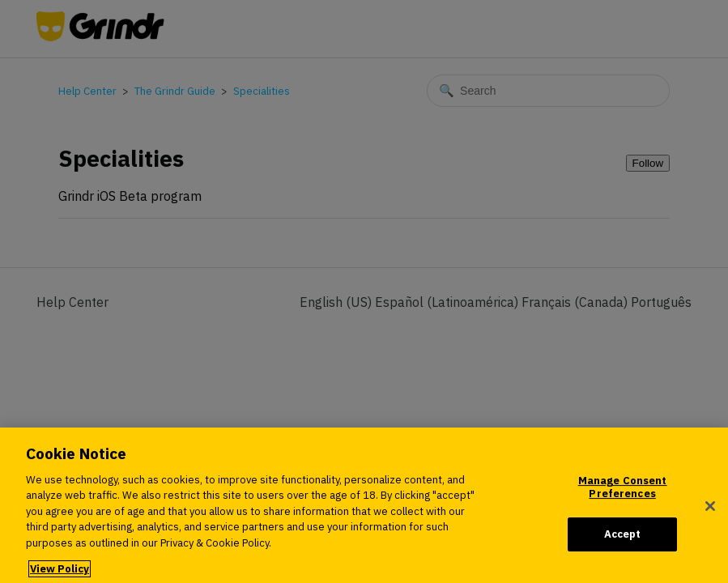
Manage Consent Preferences (623, 497)
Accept (623, 544)
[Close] (710, 516)
